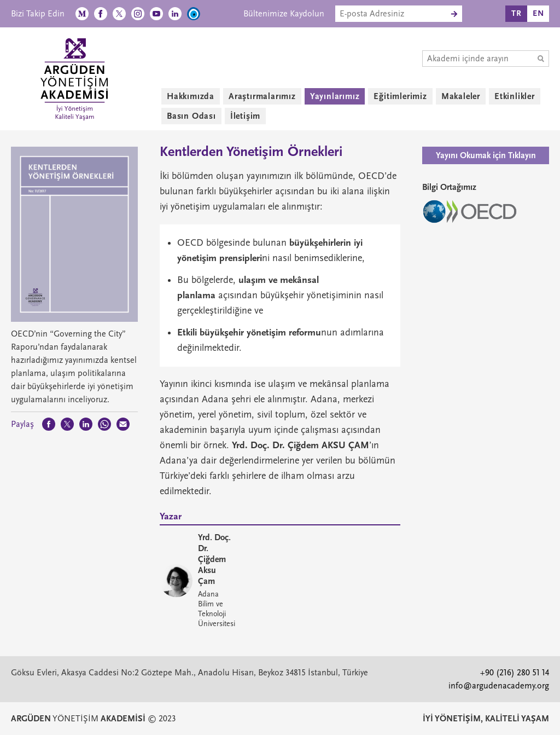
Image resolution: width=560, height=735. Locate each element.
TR (517, 13)
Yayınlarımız (335, 96)
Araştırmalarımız (262, 96)
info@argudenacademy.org (499, 686)
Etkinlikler (515, 96)
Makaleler (461, 96)
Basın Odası (191, 116)
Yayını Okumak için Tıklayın (486, 155)
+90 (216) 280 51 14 (515, 673)
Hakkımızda (191, 96)
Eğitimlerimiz (400, 96)
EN (538, 13)
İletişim (245, 116)
